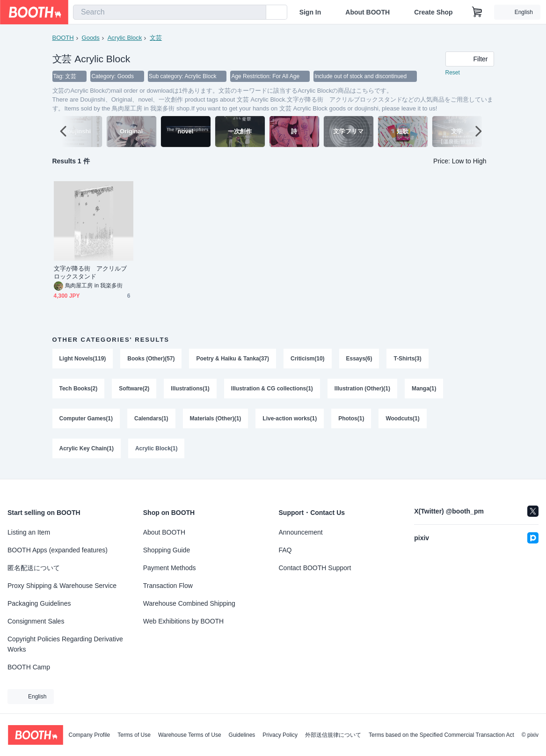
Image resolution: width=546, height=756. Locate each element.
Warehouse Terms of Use (190, 735)
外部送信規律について (333, 735)
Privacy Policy (280, 735)
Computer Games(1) (86, 421)
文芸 (156, 38)
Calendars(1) (151, 421)
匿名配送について (34, 568)
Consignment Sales (36, 621)
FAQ (285, 550)
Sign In (310, 12)
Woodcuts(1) (403, 421)
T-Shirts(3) (408, 359)
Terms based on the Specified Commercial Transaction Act (441, 735)
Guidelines (242, 735)
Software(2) (134, 390)
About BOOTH (368, 12)
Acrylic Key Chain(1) (87, 452)
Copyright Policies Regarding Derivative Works (65, 644)
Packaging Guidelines (39, 603)
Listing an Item (29, 532)
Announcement (301, 532)
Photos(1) (352, 421)
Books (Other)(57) (151, 359)
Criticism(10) (308, 359)
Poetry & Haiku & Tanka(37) (233, 359)
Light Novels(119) (83, 359)
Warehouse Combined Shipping (189, 603)
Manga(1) (425, 390)
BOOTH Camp (29, 667)
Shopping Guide (167, 550)
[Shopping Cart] (477, 12)
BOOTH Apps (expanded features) (58, 550)
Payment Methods (170, 568)
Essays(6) (359, 359)
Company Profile (89, 735)
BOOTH (63, 38)
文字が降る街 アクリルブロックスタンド (91, 273)
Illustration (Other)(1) (363, 390)
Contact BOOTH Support (315, 568)
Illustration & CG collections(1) (272, 390)
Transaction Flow (168, 586)
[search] (257, 13)
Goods (91, 38)
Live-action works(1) (290, 421)
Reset (453, 73)
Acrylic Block (125, 38)
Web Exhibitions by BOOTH (183, 621)
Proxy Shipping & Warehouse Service (62, 586)
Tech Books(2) (79, 390)
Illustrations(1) (191, 390)
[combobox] (170, 12)
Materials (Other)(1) (216, 421)
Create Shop (433, 12)
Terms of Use (134, 735)
